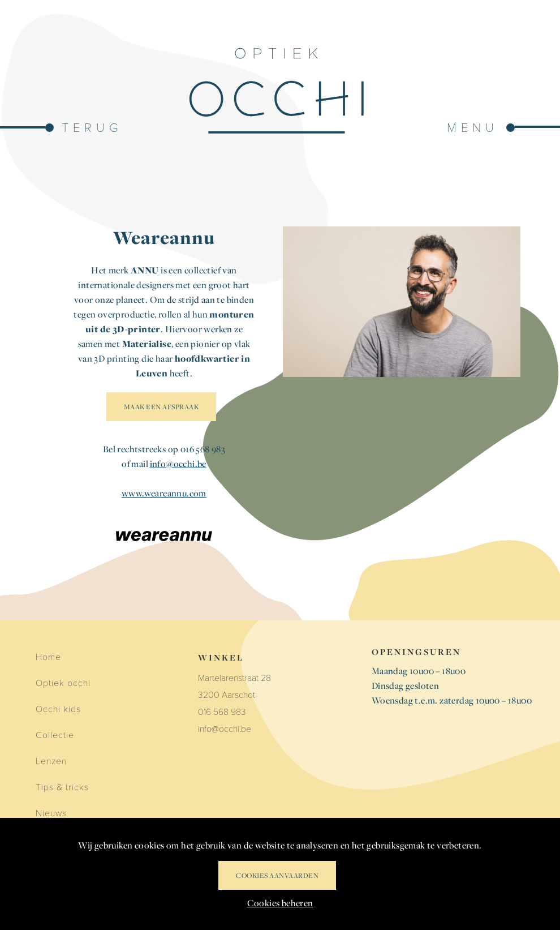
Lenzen (51, 760)
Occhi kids (58, 708)
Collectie (55, 734)
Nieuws (51, 813)
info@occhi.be (178, 464)
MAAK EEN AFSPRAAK (161, 407)
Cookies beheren (280, 903)
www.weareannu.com (164, 493)
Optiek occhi (63, 682)
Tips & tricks (62, 787)
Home (48, 656)
